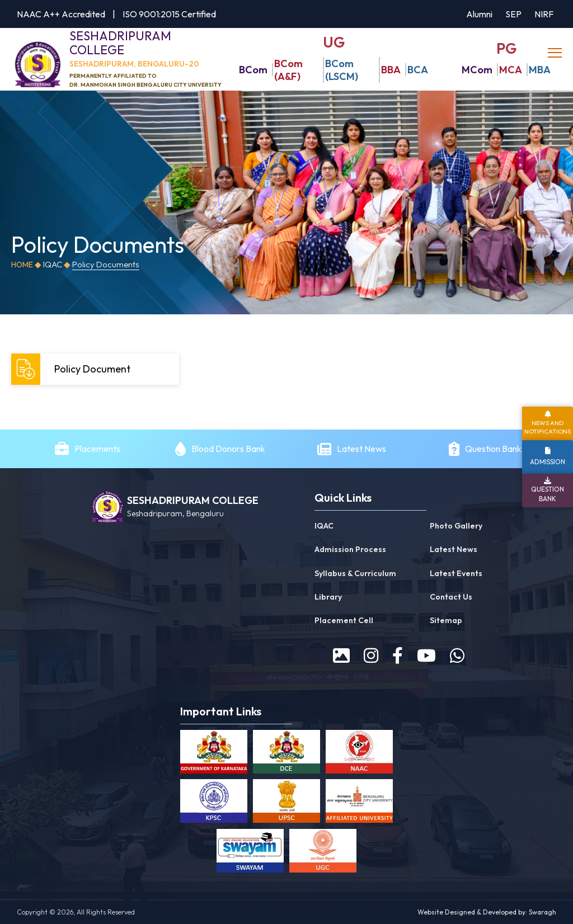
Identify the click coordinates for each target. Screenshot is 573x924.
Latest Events (456, 573)
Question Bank (493, 449)
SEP (513, 14)
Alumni (479, 14)
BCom (253, 70)
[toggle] (556, 53)
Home (22, 265)
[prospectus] (341, 656)
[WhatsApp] (457, 656)
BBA (391, 70)
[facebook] (398, 656)
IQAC (324, 526)
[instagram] (371, 656)
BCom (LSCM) (342, 70)
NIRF (544, 14)
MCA (511, 70)
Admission (548, 462)
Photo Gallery (456, 526)
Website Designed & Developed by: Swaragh (487, 913)
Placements (97, 449)
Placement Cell (344, 621)
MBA (540, 70)
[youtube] (426, 656)
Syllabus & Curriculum (355, 573)
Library (328, 597)
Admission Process (350, 550)
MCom (477, 70)
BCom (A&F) (288, 70)
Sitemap (446, 621)
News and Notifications (548, 427)
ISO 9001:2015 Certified (169, 14)
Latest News (362, 449)
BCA (418, 70)
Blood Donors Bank (228, 449)
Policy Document (72, 370)
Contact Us (451, 597)
